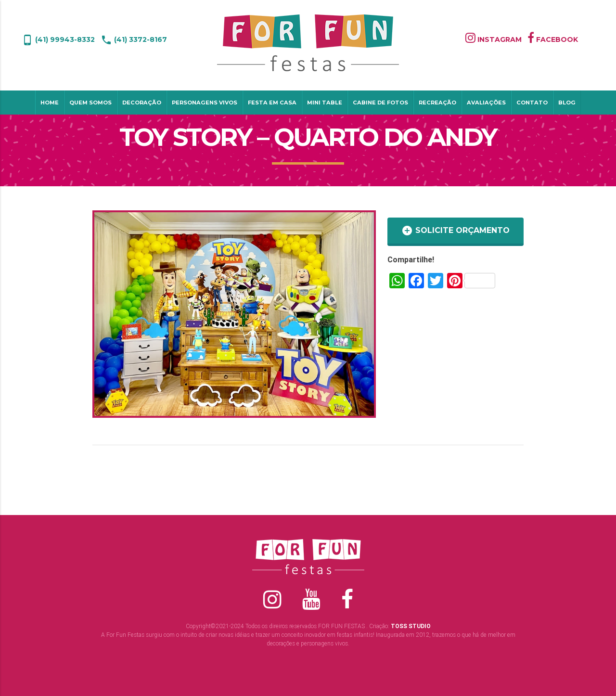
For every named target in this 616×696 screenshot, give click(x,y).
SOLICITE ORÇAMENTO (456, 231)
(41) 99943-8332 (58, 39)
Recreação (437, 103)
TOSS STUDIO (411, 626)
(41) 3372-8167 (134, 39)
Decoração (142, 103)
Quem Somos (90, 103)
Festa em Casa (272, 103)
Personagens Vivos (205, 103)
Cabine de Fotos (380, 103)
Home (50, 103)
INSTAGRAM (494, 39)
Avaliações (486, 103)
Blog (567, 103)
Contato (532, 103)
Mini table (325, 103)
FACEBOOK (553, 39)
